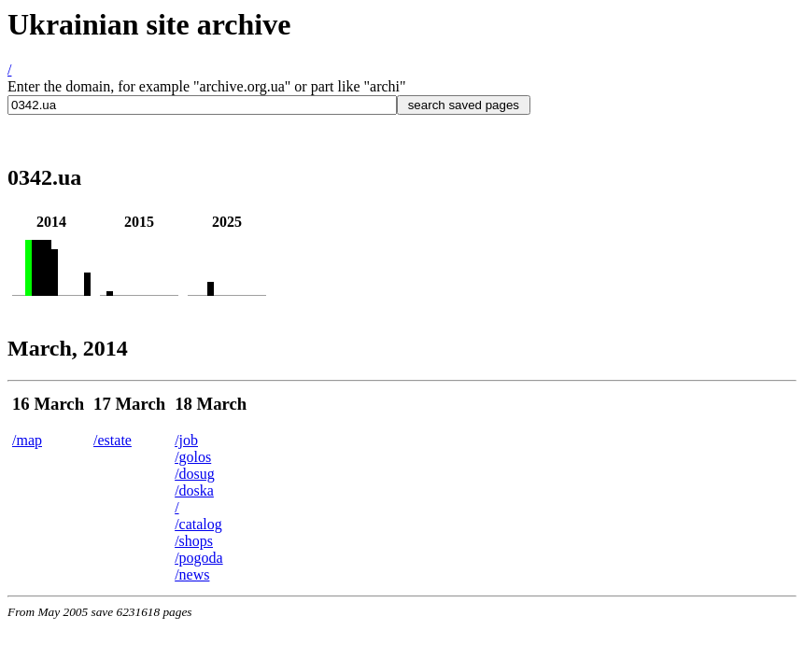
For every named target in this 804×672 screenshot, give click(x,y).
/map (27, 440)
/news (192, 574)
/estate (113, 440)
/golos (193, 457)
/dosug (195, 474)
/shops (194, 541)
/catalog (198, 524)
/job (186, 440)
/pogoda (199, 558)
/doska (194, 490)
